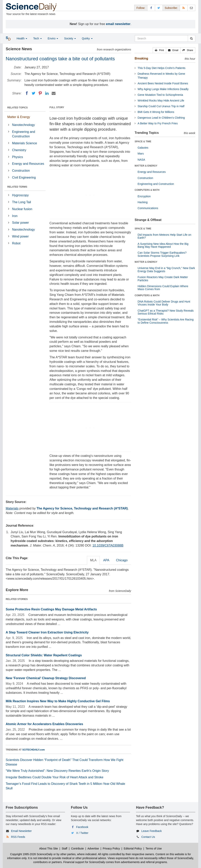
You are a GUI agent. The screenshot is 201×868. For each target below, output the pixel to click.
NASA (141, 160)
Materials (12, 508)
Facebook (82, 827)
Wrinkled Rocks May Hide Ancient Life (161, 101)
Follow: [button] (141, 8)
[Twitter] (33, 93)
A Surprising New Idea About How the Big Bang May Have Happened (163, 245)
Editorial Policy (133, 848)
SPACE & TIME (143, 142)
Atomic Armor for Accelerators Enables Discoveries (44, 724)
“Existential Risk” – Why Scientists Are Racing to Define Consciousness (166, 321)
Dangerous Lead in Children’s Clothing (161, 118)
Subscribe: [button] (171, 8)
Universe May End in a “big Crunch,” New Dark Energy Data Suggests (166, 270)
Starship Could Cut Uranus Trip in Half (161, 106)
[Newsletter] (191, 8)
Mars (141, 154)
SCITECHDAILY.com (33, 750)
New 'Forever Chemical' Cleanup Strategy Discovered (46, 678)
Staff (65, 848)
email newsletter (118, 24)
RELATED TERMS (17, 187)
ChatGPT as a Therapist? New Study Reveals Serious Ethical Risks (166, 312)
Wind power (20, 236)
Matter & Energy (19, 117)
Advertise (93, 848)
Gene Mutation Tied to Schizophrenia (160, 95)
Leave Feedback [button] (152, 831)
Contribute (78, 848)
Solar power (20, 223)
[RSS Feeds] (184, 8)
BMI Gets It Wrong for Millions (156, 112)
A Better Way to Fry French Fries (158, 123)
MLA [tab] (93, 560)
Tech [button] (37, 38)
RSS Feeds (18, 837)
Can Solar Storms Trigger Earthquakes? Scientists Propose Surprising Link (162, 254)
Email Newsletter (21, 831)
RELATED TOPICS (18, 108)
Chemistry (19, 150)
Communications (148, 208)
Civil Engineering (24, 177)
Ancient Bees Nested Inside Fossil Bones (163, 83)
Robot (16, 243)
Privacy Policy (111, 848)
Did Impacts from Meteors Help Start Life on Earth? (164, 236)
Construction (21, 171)
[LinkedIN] (47, 93)
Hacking (143, 202)
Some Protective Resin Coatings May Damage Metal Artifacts (51, 609)
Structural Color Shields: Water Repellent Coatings (44, 655)
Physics (17, 157)
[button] (159, 50)
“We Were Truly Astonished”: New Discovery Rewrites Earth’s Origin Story (57, 771)
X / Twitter (82, 833)
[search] (191, 38)
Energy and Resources (28, 164)
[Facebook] (27, 93)
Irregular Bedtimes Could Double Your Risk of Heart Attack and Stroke (54, 777)
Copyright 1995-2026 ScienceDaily (31, 854)
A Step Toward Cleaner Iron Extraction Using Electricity (47, 632)
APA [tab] (106, 560)
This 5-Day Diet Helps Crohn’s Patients (161, 68)
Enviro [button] (53, 38)
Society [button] (70, 38)
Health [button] (22, 38)
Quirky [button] (87, 38)
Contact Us (148, 837)
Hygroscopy (20, 195)
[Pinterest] (40, 93)
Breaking (141, 58)
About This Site (49, 848)
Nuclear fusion (22, 209)
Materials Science (24, 143)
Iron (15, 216)
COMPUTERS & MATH (147, 190)
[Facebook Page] (151, 8)
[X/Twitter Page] (159, 8)
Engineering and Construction (24, 134)
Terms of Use (154, 848)
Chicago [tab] (122, 560)
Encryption (144, 196)
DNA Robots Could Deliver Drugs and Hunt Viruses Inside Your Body (164, 303)
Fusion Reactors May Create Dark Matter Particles (163, 279)
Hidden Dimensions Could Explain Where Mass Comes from (163, 288)
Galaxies (143, 148)
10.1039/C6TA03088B (108, 545)
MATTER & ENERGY (146, 166)
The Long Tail (21, 202)
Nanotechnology (23, 125)
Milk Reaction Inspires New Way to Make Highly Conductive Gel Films (58, 701)
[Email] (54, 93)
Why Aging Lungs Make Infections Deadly (163, 89)
